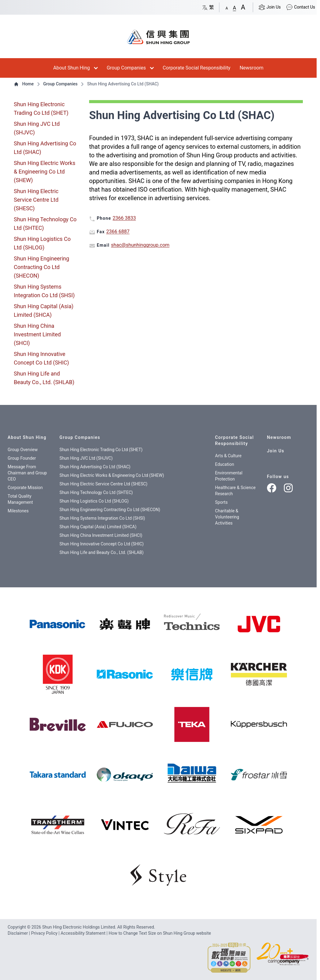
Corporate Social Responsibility (196, 68)
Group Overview (23, 450)
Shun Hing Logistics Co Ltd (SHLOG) (42, 243)
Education (224, 464)
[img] (58, 624)
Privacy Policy (45, 933)
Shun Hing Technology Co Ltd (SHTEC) (45, 224)
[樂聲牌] (125, 624)
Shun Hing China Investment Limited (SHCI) (37, 334)
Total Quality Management (20, 499)
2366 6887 (118, 232)
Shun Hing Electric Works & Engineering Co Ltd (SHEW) (45, 172)
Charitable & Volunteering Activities (227, 517)
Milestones (18, 511)
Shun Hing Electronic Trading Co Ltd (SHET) (41, 108)
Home (24, 84)
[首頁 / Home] (158, 34)
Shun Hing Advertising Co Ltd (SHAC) (45, 148)
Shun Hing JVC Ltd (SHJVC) (37, 128)
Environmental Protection (229, 476)
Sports (221, 502)
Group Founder (22, 458)
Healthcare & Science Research (235, 491)
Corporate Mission (25, 488)
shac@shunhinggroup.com (140, 245)
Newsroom (251, 68)
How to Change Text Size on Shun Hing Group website (160, 933)
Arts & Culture (228, 456)
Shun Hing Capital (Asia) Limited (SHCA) (44, 310)
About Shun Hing (72, 68)
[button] (227, 7)
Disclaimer (18, 933)
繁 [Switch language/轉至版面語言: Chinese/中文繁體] (208, 7)
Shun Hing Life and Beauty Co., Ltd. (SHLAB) (44, 378)
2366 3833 (124, 218)
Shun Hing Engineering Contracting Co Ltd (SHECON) (41, 267)
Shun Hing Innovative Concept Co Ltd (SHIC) (41, 358)
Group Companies (126, 68)
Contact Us (300, 7)
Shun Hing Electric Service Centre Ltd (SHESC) (36, 200)
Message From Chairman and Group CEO (27, 473)
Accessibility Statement (84, 933)
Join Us (269, 7)
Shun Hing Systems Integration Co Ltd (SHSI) (44, 291)
